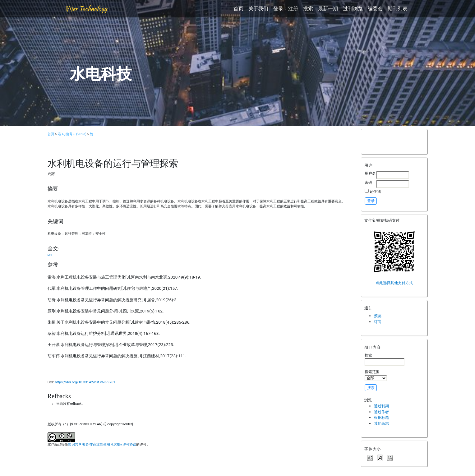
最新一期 (328, 9)
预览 (378, 316)
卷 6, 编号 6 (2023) (72, 134)
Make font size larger (390, 458)
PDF (50, 255)
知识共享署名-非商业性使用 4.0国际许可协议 (102, 444)
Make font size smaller (370, 458)
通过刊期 (381, 406)
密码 (368, 182)
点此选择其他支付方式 (394, 283)
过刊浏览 (353, 9)
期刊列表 (398, 9)
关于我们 (258, 9)
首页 (238, 9)
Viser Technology (86, 9)
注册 (293, 9)
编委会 (375, 9)
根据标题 (381, 417)
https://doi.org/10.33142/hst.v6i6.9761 (85, 382)
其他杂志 (381, 423)
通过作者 (381, 412)
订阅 (378, 322)
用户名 (370, 173)
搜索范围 (376, 375)
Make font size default (380, 458)
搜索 (308, 9)
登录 (278, 9)
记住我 (375, 191)
